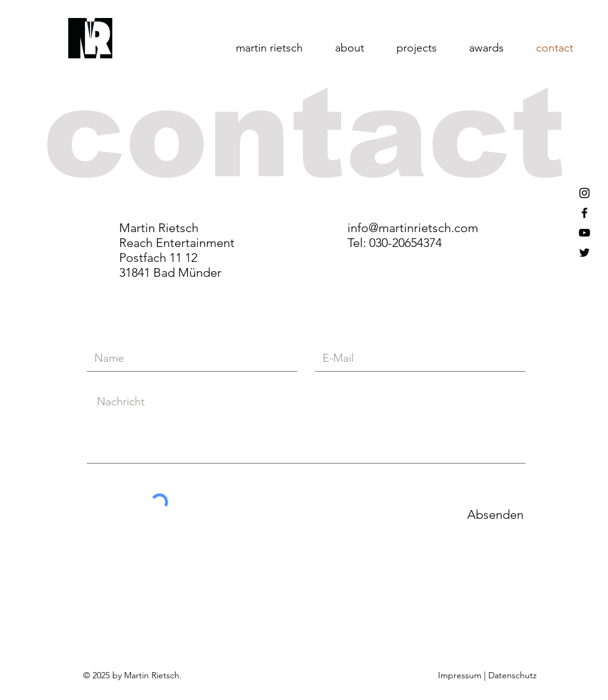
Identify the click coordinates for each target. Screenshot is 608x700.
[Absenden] (495, 514)
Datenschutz (512, 675)
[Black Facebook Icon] (584, 213)
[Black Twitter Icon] (584, 253)
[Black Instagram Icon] (584, 193)
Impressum (461, 675)
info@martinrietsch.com (413, 228)
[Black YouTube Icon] (584, 233)
